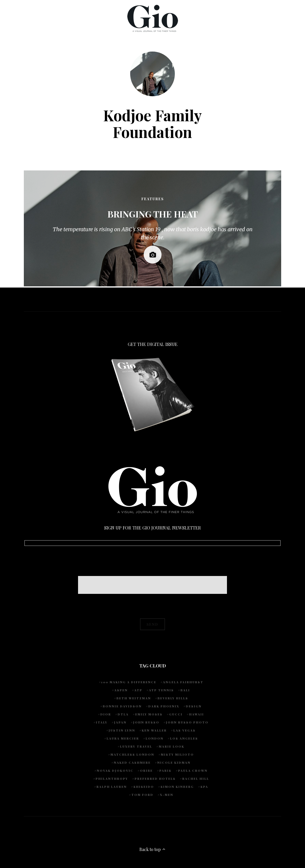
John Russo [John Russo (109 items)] (146, 722)
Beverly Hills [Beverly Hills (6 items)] (173, 698)
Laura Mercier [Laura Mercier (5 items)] (123, 738)
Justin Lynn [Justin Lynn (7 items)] (122, 730)
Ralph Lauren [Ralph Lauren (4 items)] (112, 787)
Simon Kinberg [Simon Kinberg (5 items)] (177, 787)
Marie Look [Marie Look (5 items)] (172, 746)
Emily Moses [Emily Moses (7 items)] (149, 714)
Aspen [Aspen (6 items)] (121, 690)
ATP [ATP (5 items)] (138, 690)
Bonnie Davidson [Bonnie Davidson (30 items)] (122, 706)
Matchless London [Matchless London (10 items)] (132, 754)
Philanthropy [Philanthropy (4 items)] (112, 779)
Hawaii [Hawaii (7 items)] (197, 714)
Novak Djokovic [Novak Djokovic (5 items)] (115, 771)
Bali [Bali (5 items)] (185, 690)
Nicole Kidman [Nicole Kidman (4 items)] (174, 763)
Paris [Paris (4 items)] (165, 771)
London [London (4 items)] (155, 738)
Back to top (153, 849)
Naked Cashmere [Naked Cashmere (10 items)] (132, 763)
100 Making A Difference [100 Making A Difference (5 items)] (129, 682)
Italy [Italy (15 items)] (102, 722)
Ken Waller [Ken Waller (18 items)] (154, 730)
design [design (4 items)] (194, 706)
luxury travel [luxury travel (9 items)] (136, 746)
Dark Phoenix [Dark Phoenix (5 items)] (164, 706)
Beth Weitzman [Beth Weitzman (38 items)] (134, 698)
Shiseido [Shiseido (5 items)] (144, 787)
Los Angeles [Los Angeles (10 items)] (184, 738)
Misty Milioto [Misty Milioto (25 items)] (177, 754)
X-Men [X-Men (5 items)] (167, 795)
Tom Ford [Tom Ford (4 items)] (142, 795)
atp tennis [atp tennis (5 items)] (161, 690)
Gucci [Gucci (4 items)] (176, 714)
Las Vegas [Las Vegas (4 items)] (185, 730)
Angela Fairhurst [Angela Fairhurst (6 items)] (183, 682)
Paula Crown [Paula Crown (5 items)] (193, 771)
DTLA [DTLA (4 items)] (123, 714)
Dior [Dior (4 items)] (106, 714)
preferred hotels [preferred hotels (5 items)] (155, 779)
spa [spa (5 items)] (204, 787)
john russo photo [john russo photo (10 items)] (187, 722)
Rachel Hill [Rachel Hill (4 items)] (196, 779)
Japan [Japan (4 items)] (120, 722)
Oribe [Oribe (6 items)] (146, 771)
